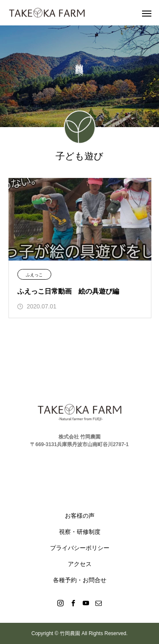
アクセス (80, 564)
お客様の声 (80, 516)
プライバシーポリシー (80, 548)
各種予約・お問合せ (80, 580)
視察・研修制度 (80, 532)
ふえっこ (34, 275)
